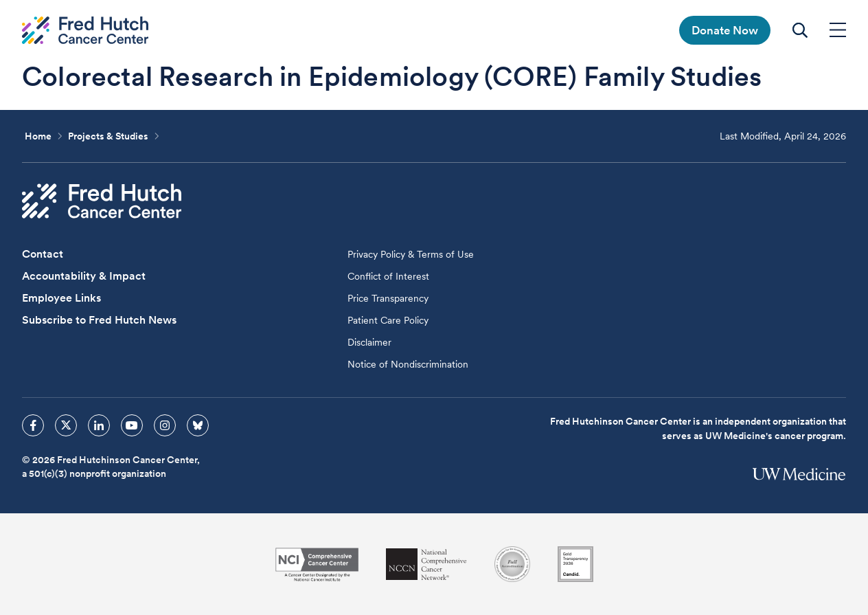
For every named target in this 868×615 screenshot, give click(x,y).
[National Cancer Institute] (317, 564)
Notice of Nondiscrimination (408, 364)
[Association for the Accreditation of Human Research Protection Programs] (512, 564)
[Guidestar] (575, 564)
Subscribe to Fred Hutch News (99, 320)
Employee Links (61, 298)
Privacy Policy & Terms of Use (411, 254)
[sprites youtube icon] (132, 425)
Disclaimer (369, 342)
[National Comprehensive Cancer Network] (426, 564)
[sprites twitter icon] (66, 425)
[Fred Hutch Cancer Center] (102, 201)
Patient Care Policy (388, 320)
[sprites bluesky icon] (198, 425)
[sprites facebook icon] (33, 425)
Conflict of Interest (388, 276)
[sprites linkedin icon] (99, 425)
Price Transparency (388, 298)
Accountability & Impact (84, 276)
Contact (43, 254)
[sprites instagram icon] (165, 425)
